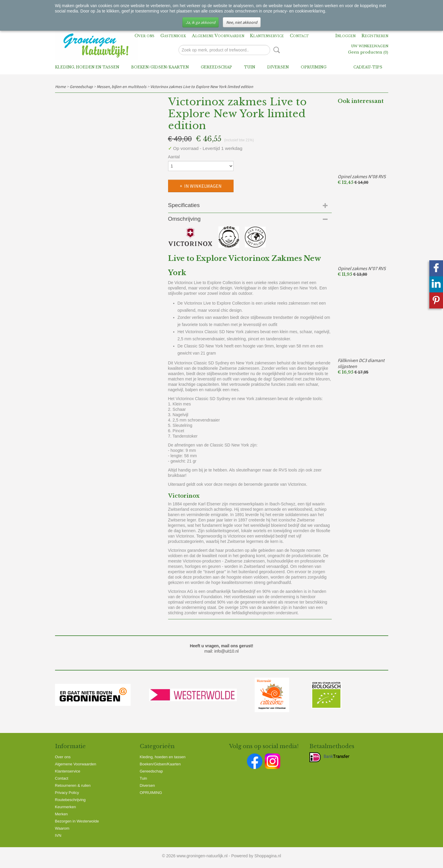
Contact (299, 36)
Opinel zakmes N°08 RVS (362, 176)
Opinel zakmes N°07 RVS (362, 268)
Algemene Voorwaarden (218, 36)
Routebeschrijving (70, 800)
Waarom (62, 828)
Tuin (250, 67)
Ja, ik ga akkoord (201, 22)
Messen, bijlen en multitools (122, 87)
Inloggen (345, 36)
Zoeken (275, 50)
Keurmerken (66, 807)
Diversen (278, 67)
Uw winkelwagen (370, 46)
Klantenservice (267, 36)
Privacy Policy (67, 793)
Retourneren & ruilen (73, 785)
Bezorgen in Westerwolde (77, 821)
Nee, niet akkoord (242, 22)
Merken (61, 814)
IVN (58, 835)
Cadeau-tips (368, 67)
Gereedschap (216, 67)
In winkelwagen (203, 186)
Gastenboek (173, 36)
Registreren (375, 36)
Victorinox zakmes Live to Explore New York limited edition (202, 87)
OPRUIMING (314, 67)
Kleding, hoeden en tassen (87, 67)
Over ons (144, 36)
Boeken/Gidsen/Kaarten (160, 67)
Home (60, 87)
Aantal (174, 157)
